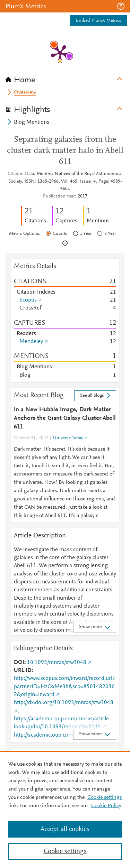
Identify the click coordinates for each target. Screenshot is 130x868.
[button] (121, 6)
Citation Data (21, 174)
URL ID (23, 671)
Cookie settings (105, 797)
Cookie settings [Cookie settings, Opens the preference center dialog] (65, 851)
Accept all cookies (65, 829)
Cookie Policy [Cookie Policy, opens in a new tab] (106, 806)
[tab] (65, 78)
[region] (65, 810)
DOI (19, 663)
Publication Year (59, 196)
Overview (25, 93)
